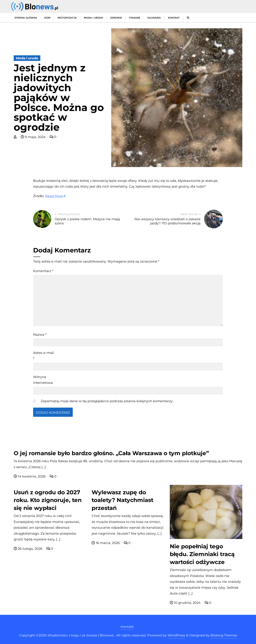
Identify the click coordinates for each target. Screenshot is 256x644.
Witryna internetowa (43, 380)
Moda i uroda (27, 58)
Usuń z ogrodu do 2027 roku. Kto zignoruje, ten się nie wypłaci (48, 500)
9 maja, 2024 (34, 137)
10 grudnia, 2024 (186, 603)
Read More (54, 196)
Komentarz (43, 271)
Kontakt (127, 627)
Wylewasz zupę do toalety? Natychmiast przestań (123, 500)
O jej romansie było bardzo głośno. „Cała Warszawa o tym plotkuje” (111, 453)
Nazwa (40, 335)
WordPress (176, 635)
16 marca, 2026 (106, 543)
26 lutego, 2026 (28, 549)
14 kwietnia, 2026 (30, 476)
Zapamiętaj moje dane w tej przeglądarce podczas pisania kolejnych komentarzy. (107, 401)
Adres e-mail (43, 356)
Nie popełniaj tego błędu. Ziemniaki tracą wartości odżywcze (202, 554)
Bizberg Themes (224, 635)
